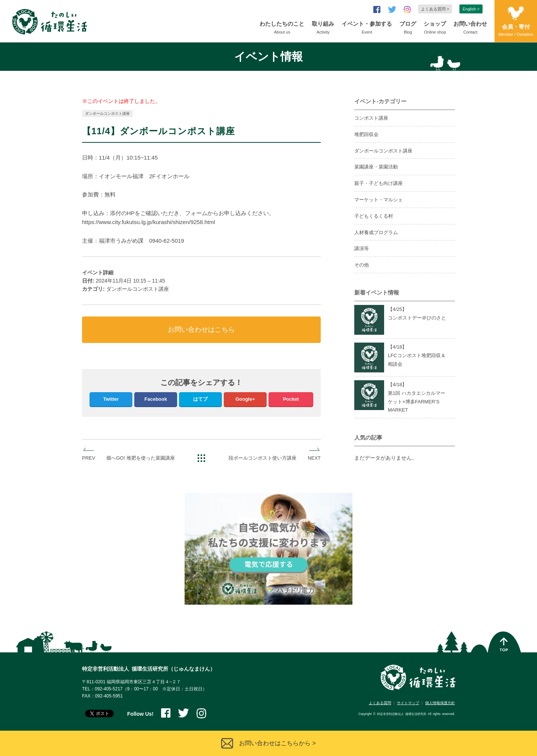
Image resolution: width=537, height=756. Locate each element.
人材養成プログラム (376, 232)
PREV (89, 458)
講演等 (362, 248)
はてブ (200, 399)
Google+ (245, 399)
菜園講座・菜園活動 (376, 167)
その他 (362, 265)
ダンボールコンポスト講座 (107, 114)
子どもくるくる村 (374, 216)
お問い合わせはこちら (201, 330)
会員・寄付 (516, 31)
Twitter (111, 399)
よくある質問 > (435, 9)
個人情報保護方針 (440, 703)
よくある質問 (380, 703)
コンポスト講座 (371, 118)
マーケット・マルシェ (379, 200)
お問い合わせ (470, 28)
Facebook (156, 399)
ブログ (408, 28)
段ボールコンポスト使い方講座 (263, 458)
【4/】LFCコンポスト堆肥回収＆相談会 (417, 355)
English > (471, 9)
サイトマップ (408, 703)
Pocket (291, 399)
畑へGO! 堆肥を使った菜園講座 (140, 458)
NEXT (314, 458)
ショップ (435, 28)
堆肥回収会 (366, 134)
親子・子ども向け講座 (379, 183)
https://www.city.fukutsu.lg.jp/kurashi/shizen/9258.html (149, 222)
